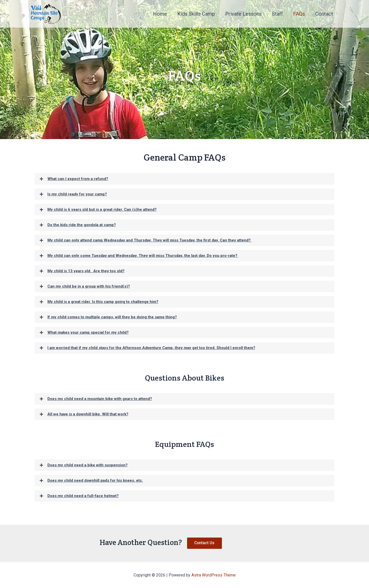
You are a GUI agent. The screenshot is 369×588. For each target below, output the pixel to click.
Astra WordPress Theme (214, 575)
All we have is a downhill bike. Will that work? (88, 414)
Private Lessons (243, 14)
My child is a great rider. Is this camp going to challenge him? (103, 302)
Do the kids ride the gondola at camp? (82, 225)
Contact (324, 14)
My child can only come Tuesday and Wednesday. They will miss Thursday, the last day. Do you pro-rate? (143, 256)
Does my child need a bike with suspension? (88, 465)
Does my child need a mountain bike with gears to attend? (100, 399)
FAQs (299, 14)
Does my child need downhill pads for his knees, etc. (95, 480)
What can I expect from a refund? (78, 179)
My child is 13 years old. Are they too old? (86, 271)
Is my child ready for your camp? (77, 194)
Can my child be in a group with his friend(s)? (89, 286)
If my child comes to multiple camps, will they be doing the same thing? (112, 317)
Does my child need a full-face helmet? (83, 496)
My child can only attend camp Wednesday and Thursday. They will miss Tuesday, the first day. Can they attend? (150, 240)
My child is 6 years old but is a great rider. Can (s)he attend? (102, 209)
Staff (277, 14)
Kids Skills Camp (196, 14)
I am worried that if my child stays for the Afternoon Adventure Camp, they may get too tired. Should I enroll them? (151, 348)
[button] (184, 179)
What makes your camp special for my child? (88, 332)
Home (160, 14)
